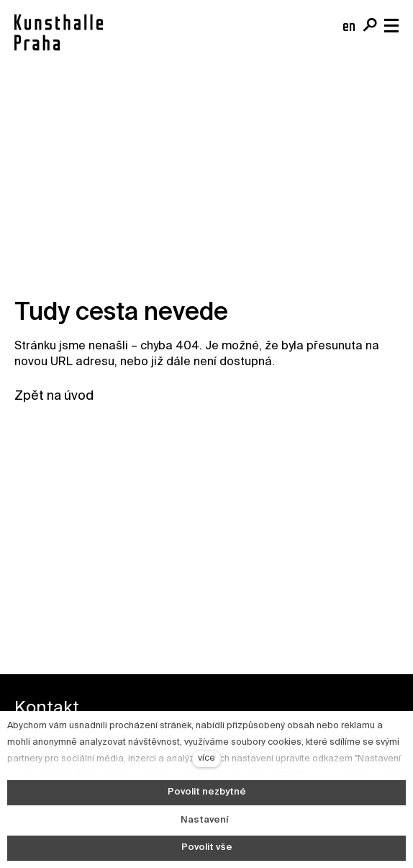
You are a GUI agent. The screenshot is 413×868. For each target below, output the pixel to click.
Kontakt (47, 708)
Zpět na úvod (54, 396)
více (206, 758)
